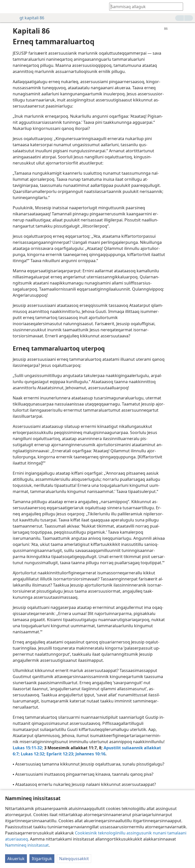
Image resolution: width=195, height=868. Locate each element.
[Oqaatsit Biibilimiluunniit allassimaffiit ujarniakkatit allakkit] (144, 6)
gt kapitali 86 (29, 18)
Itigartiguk (42, 859)
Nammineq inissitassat (27, 845)
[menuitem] (8, 7)
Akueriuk (16, 859)
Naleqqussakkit (74, 859)
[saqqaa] (8, 7)
